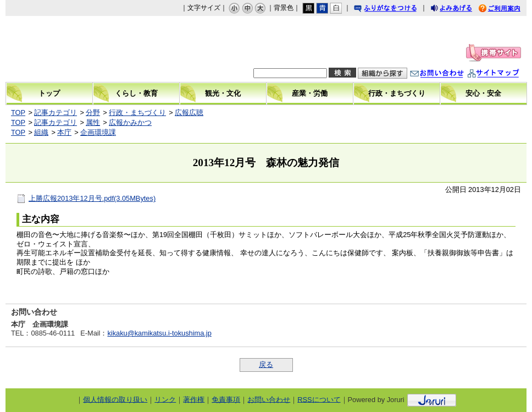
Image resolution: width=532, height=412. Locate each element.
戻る (266, 364)
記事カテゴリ (56, 112)
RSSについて (319, 399)
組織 (41, 132)
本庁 (64, 132)
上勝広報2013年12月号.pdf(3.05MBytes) (92, 198)
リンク (165, 399)
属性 (93, 122)
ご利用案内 (508, 10)
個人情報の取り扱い (115, 399)
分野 (93, 112)
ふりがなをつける (396, 10)
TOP (18, 112)
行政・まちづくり (137, 112)
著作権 (194, 399)
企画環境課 (98, 132)
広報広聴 (189, 112)
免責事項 (226, 399)
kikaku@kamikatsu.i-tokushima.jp (159, 333)
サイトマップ (505, 75)
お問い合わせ (448, 75)
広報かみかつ (130, 122)
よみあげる (461, 10)
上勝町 (81, 49)
